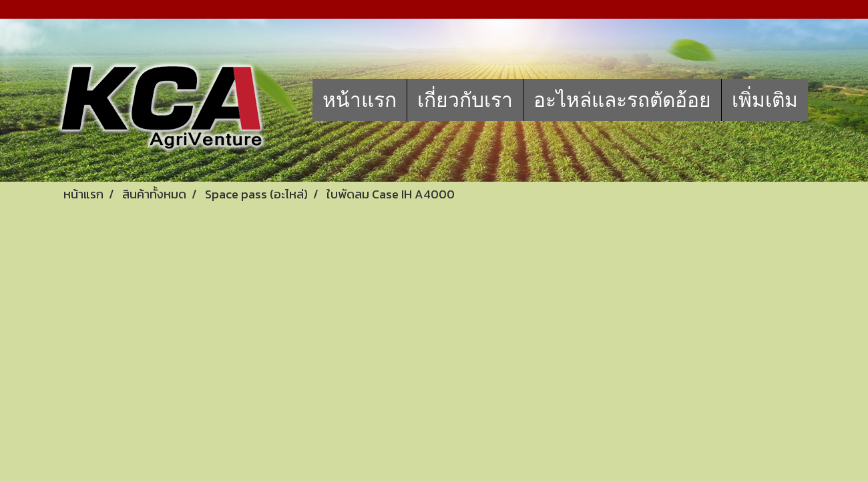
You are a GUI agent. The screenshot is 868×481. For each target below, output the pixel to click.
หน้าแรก (360, 100)
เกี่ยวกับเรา (465, 100)
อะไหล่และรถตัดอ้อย (622, 100)
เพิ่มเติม (765, 100)
